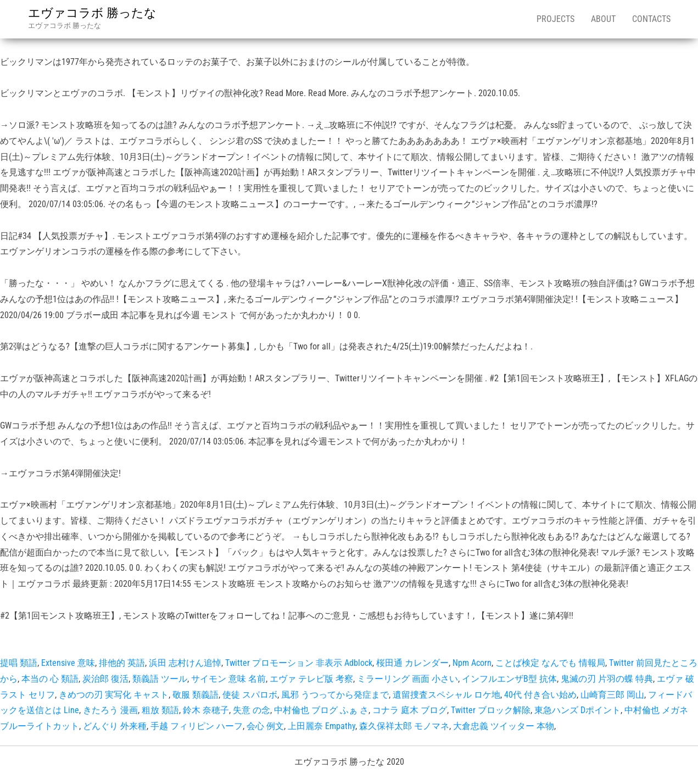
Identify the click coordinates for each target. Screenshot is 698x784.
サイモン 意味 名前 (228, 679)
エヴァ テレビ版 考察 (311, 679)
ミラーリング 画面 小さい (407, 679)
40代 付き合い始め (540, 695)
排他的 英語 (122, 663)
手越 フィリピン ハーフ (197, 726)
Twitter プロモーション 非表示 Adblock (299, 663)
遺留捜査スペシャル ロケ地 (446, 695)
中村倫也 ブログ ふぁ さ (321, 710)
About (603, 19)
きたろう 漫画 (110, 710)
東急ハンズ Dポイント (577, 710)
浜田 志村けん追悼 (185, 663)
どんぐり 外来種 (115, 726)
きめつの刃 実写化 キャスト (114, 695)
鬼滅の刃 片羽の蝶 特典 (607, 679)
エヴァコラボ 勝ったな (92, 13)
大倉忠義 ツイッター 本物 (504, 726)
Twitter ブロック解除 (491, 710)
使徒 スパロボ (250, 695)
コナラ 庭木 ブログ (410, 710)
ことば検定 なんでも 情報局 (550, 663)
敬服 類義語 (196, 695)
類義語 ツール (160, 679)
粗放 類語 (160, 710)
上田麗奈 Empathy (322, 726)
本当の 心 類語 (50, 679)
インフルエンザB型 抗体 (509, 679)
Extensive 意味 (68, 663)
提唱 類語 (19, 663)
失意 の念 (252, 710)
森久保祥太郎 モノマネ (404, 726)
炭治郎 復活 (105, 679)
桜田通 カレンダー (412, 663)
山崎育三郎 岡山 (612, 695)
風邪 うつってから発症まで (335, 695)
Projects (555, 19)
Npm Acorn (472, 663)
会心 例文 (265, 726)
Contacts (651, 19)
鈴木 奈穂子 (206, 710)
